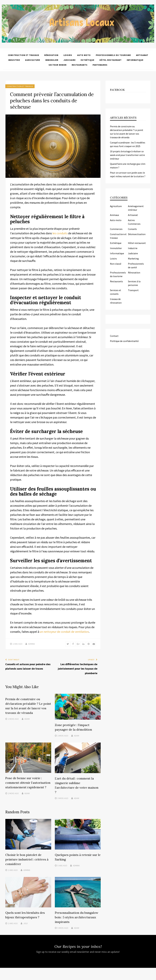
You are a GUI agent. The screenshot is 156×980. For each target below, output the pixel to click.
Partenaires (100, 65)
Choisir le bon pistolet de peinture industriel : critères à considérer (27, 859)
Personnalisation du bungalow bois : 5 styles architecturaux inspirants (77, 917)
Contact (114, 336)
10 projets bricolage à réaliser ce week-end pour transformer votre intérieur (127, 155)
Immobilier (52, 60)
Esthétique (88, 60)
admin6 (31, 644)
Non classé (116, 264)
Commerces (116, 229)
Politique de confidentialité (124, 341)
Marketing (133, 259)
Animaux (114, 215)
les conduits (60, 233)
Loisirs (68, 55)
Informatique (135, 60)
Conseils (132, 229)
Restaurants (80, 65)
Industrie (14, 60)
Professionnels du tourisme (113, 55)
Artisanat (142, 55)
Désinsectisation (137, 234)
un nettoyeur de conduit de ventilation (64, 631)
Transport (133, 290)
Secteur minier (58, 65)
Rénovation (51, 55)
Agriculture (33, 60)
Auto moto (84, 55)
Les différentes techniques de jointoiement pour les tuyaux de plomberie (78, 669)
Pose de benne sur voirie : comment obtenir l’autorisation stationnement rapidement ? (28, 783)
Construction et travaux (24, 55)
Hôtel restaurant (111, 60)
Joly (26, 923)
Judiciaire (70, 60)
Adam (27, 719)
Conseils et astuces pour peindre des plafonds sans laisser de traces (28, 666)
